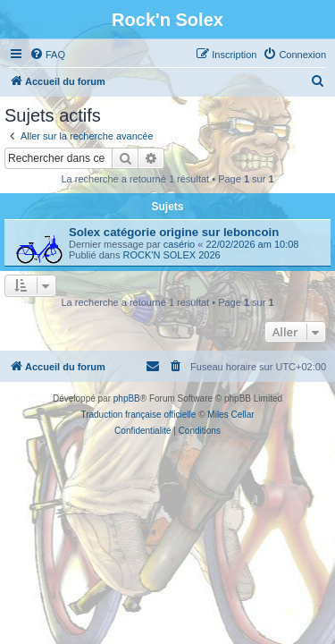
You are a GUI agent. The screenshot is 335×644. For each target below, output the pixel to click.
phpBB (127, 398)
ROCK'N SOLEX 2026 (172, 255)
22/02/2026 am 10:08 (252, 244)
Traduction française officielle (138, 415)
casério (179, 244)
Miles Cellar (230, 415)
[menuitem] (47, 55)
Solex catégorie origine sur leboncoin (174, 232)
